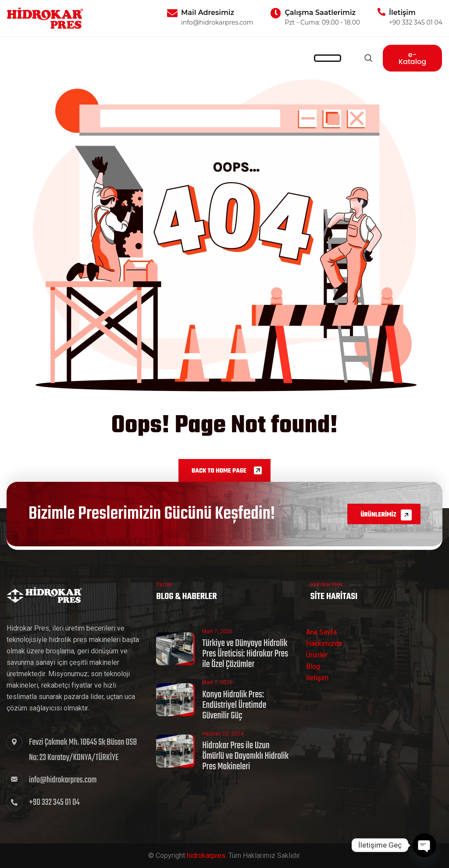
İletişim (317, 678)
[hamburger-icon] (328, 58)
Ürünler (317, 655)
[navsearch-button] (368, 58)
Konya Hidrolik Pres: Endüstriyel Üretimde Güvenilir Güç (234, 705)
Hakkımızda (324, 644)
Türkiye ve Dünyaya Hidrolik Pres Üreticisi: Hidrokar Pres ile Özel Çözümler (245, 654)
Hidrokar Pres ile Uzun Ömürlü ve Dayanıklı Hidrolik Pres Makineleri (245, 756)
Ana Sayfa (321, 632)
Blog (313, 666)
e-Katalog (412, 58)
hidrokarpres (206, 855)
